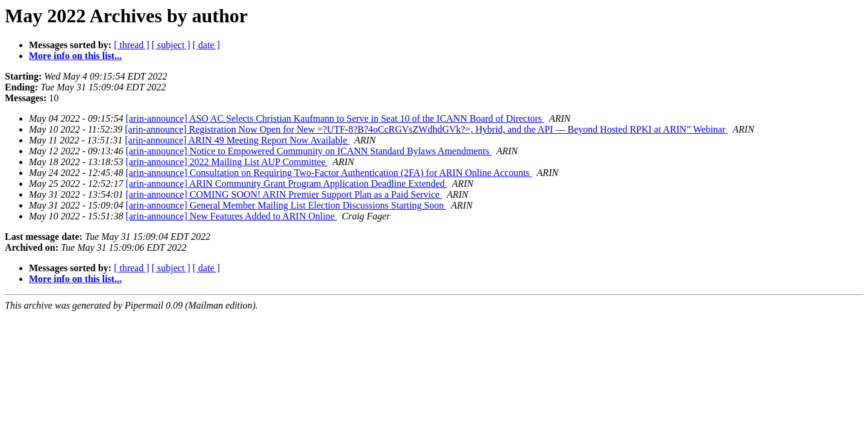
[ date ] (206, 45)
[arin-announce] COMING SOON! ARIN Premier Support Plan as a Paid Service (284, 194)
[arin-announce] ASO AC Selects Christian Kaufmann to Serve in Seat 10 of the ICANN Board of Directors (335, 118)
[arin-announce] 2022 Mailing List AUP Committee (226, 162)
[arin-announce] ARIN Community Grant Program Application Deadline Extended (286, 184)
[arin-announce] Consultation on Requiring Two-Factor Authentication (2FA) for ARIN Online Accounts (329, 173)
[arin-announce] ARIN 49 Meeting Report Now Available (237, 140)
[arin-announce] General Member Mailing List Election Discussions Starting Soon (286, 205)
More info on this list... (75, 56)
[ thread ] (132, 45)
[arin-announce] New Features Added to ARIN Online (231, 216)
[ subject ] (171, 45)
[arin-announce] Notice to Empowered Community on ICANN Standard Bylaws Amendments (308, 151)
